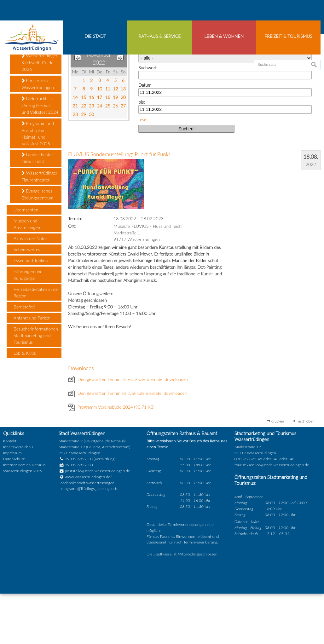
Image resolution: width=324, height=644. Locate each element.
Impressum (12, 504)
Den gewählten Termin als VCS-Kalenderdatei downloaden (133, 430)
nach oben (306, 471)
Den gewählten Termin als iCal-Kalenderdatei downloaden (132, 443)
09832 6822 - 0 (76, 510)
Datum (145, 135)
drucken (278, 471)
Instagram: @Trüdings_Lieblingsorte (89, 539)
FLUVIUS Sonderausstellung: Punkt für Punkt (119, 205)
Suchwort (147, 118)
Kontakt (10, 492)
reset (143, 170)
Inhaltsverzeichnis (18, 498)
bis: (142, 153)
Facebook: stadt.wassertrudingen (87, 533)
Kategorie (148, 101)
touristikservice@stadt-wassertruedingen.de (272, 516)
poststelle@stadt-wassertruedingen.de (98, 521)
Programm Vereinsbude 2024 (116, 457)
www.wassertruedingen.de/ (88, 527)
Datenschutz (14, 510)
